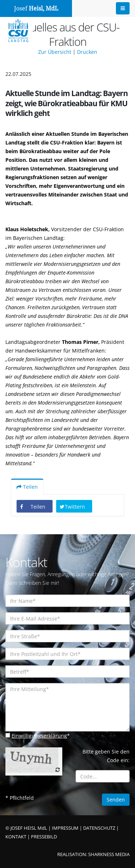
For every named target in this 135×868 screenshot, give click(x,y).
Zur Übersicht (55, 52)
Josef (36, 8)
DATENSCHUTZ (99, 828)
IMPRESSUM (65, 828)
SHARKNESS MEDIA (109, 854)
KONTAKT (16, 837)
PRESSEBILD (44, 837)
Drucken (87, 52)
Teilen (27, 487)
